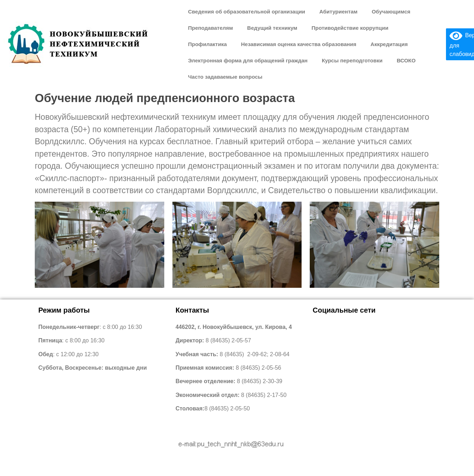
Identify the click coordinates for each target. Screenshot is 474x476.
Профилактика (207, 44)
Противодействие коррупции (350, 28)
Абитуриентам (338, 12)
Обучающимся (391, 12)
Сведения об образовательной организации (247, 12)
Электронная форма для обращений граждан (248, 60)
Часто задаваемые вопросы (225, 77)
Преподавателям (211, 28)
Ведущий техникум (272, 28)
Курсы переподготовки (352, 60)
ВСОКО (406, 60)
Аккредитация (389, 44)
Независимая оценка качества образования (299, 44)
